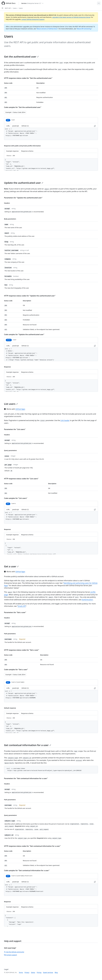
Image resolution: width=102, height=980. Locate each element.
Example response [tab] (12, 151)
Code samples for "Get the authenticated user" (23, 107)
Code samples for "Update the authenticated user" (24, 334)
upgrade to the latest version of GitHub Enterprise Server (71, 17)
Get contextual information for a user (28, 745)
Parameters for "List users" (15, 429)
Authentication (87, 600)
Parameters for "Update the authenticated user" (23, 198)
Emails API (22, 606)
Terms (21, 972)
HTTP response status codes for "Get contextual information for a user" (32, 846)
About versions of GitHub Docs (47, 29)
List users (11, 404)
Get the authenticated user (21, 57)
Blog (56, 972)
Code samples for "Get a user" (16, 670)
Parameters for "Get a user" (15, 612)
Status (33, 972)
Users (15, 8)
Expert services (48, 972)
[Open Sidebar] (2, 8)
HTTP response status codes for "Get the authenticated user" (28, 78)
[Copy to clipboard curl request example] (95, 126)
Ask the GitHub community (14, 952)
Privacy (27, 972)
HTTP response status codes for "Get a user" (22, 650)
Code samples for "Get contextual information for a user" (27, 870)
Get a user (11, 566)
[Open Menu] (99, 3)
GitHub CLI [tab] (25, 126)
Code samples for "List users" (16, 498)
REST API (8, 8)
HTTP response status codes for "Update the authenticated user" (30, 296)
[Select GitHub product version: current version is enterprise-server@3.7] (32, 3)
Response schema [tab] (27, 151)
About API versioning (84, 29)
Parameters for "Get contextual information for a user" (26, 778)
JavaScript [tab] (16, 126)
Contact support (10, 955)
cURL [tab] (8, 126)
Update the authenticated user (24, 183)
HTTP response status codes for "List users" (21, 479)
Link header (65, 420)
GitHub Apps (20, 409)
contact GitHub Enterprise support (33, 19)
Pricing (39, 972)
